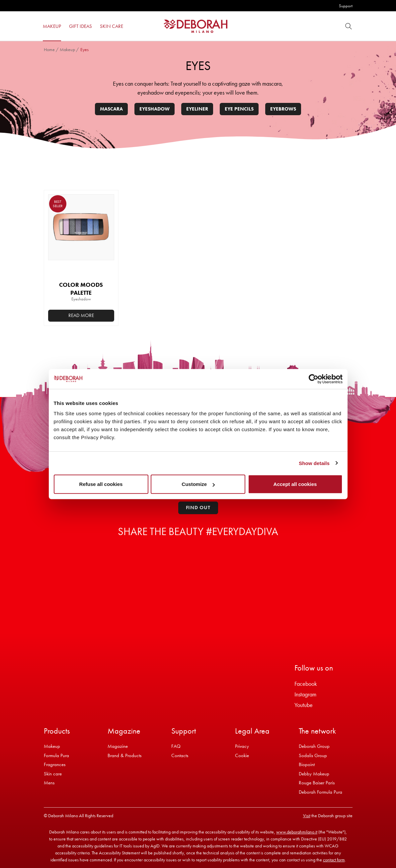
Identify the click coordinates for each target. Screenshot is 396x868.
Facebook (306, 684)
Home (49, 49)
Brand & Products (124, 755)
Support (346, 6)
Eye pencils (239, 109)
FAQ (176, 746)
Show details (314, 463)
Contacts (180, 755)
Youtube (304, 705)
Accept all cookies (295, 484)
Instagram (305, 694)
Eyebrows (283, 109)
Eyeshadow (155, 109)
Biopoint (307, 764)
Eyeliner (197, 109)
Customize (198, 484)
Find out (198, 508)
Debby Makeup (314, 774)
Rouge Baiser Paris (317, 783)
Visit (307, 816)
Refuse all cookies (101, 484)
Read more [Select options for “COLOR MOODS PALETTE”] (81, 315)
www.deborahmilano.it (297, 832)
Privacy (242, 746)
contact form (334, 860)
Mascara (111, 109)
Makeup (67, 49)
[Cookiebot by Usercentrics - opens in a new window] (314, 379)
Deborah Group (314, 746)
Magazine (118, 746)
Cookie (242, 755)
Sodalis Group (313, 755)
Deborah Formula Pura (320, 792)
